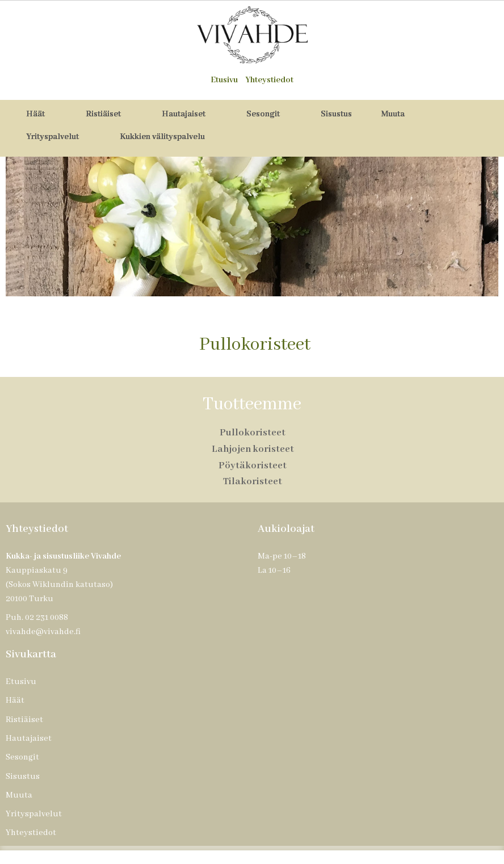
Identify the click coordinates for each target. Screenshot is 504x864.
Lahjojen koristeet (253, 449)
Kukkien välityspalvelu (162, 137)
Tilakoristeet (253, 482)
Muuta (400, 114)
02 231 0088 (47, 618)
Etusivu (224, 80)
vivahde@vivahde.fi (43, 632)
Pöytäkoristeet (253, 466)
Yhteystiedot (269, 80)
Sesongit (270, 114)
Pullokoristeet (253, 433)
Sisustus (336, 114)
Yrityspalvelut (59, 137)
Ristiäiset (110, 114)
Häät (42, 114)
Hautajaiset (190, 114)
